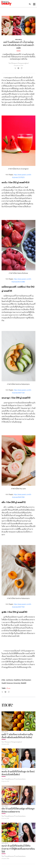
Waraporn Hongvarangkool (13, 742)
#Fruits (8, 688)
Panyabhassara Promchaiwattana (15, 779)
